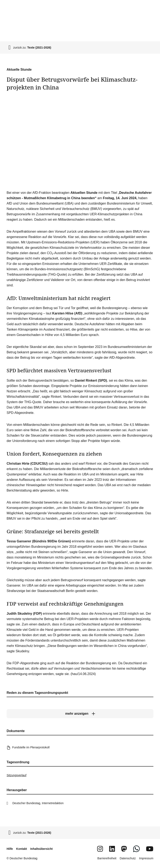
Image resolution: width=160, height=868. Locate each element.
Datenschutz (128, 858)
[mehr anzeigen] (80, 714)
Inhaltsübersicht (41, 849)
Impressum (146, 858)
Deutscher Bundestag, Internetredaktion (38, 803)
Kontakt (21, 849)
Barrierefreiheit (107, 858)
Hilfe (10, 849)
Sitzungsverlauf (17, 775)
